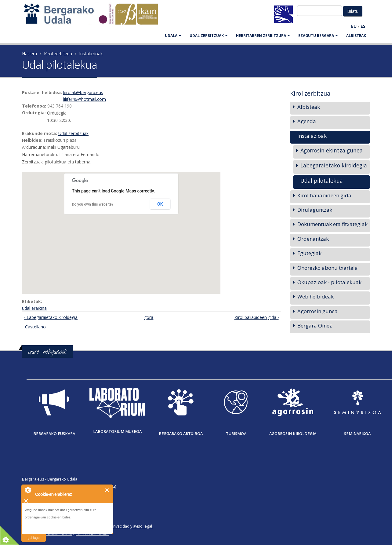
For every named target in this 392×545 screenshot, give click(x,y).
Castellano (35, 327)
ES (363, 26)
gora (149, 317)
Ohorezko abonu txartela (328, 268)
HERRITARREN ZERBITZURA (263, 36)
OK (160, 204)
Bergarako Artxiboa (181, 434)
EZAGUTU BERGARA (318, 36)
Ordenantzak (313, 239)
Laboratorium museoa (117, 432)
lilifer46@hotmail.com (85, 99)
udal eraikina (34, 308)
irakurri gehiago (33, 534)
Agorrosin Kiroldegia (293, 434)
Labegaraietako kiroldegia (334, 165)
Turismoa (236, 434)
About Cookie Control (28, 490)
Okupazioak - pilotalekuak (329, 282)
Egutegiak (309, 253)
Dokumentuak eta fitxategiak (332, 224)
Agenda (307, 121)
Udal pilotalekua (322, 181)
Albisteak (356, 36)
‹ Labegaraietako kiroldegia (51, 317)
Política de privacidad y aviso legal (122, 526)
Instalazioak (91, 54)
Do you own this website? (93, 204)
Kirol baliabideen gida (324, 195)
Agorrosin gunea (318, 311)
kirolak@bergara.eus (83, 92)
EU (354, 26)
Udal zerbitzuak (73, 133)
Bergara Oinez (315, 326)
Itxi (107, 490)
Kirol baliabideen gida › (257, 317)
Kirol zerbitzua (58, 54)
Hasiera (29, 54)
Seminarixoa (357, 434)
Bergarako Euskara (54, 434)
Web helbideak (316, 296)
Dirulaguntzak (315, 210)
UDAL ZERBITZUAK (209, 36)
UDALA (173, 36)
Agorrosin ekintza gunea (332, 150)
